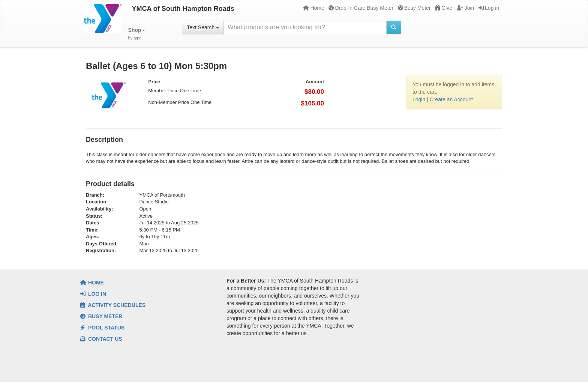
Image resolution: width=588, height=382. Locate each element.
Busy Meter (414, 8)
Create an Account (451, 99)
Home (313, 8)
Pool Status (102, 328)
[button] (137, 34)
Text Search (203, 27)
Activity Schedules (113, 305)
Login (419, 99)
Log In (93, 294)
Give (444, 8)
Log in (489, 8)
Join (466, 8)
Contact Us (101, 339)
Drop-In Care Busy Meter (361, 8)
